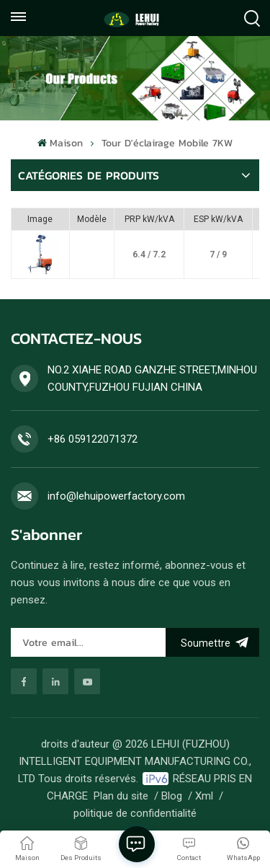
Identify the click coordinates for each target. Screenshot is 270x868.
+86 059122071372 (93, 439)
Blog (172, 796)
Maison (60, 143)
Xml (204, 796)
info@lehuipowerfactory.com (116, 496)
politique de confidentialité (135, 813)
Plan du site (121, 796)
